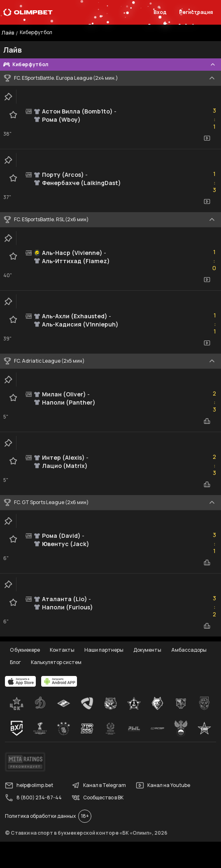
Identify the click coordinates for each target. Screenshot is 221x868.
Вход (160, 12)
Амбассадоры (189, 650)
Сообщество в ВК (98, 798)
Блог (15, 662)
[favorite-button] (13, 115)
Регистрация (196, 12)
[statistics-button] (207, 421)
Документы (147, 650)
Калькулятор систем (56, 662)
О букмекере (25, 650)
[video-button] (207, 138)
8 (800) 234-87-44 (33, 798)
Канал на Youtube (163, 785)
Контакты (62, 650)
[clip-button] (8, 97)
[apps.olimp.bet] (21, 681)
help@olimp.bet (29, 785)
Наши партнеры (104, 650)
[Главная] (28, 12)
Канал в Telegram (99, 785)
